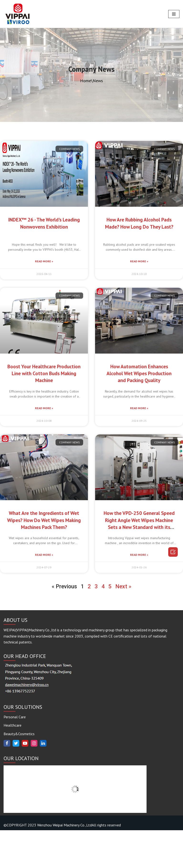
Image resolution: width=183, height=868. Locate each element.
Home (86, 81)
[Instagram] (34, 781)
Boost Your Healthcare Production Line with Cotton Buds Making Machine (44, 374)
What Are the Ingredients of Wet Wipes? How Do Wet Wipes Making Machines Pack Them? (44, 520)
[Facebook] (7, 781)
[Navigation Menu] (174, 14)
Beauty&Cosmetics (19, 772)
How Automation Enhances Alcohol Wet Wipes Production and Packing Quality (139, 374)
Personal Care (15, 755)
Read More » (44, 261)
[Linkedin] (43, 781)
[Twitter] (16, 781)
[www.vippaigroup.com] (18, 14)
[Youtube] (25, 781)
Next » (123, 587)
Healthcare (13, 763)
